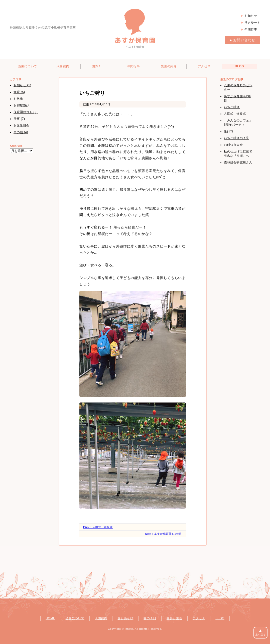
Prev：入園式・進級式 (98, 527)
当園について (28, 66)
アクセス (204, 66)
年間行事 (251, 29)
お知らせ (251, 16)
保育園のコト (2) (26, 112)
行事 (86, 104)
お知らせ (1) (22, 85)
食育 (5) (19, 92)
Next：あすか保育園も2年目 (164, 534)
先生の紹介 (169, 66)
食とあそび (125, 618)
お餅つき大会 (233, 145)
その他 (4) (21, 132)
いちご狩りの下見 (237, 138)
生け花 (229, 131)
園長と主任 (174, 618)
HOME (50, 618)
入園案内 (63, 66)
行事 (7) (19, 119)
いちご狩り (232, 107)
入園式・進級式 (235, 114)
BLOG (239, 66)
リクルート (252, 22)
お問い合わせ (242, 40)
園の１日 (98, 66)
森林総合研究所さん (238, 162)
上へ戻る (260, 632)
